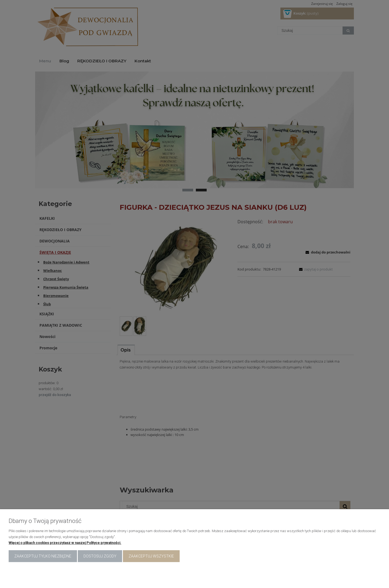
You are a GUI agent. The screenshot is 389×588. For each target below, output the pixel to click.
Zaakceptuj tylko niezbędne (43, 556)
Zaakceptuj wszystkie (151, 556)
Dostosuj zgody (100, 556)
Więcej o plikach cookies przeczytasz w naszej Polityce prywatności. (65, 543)
